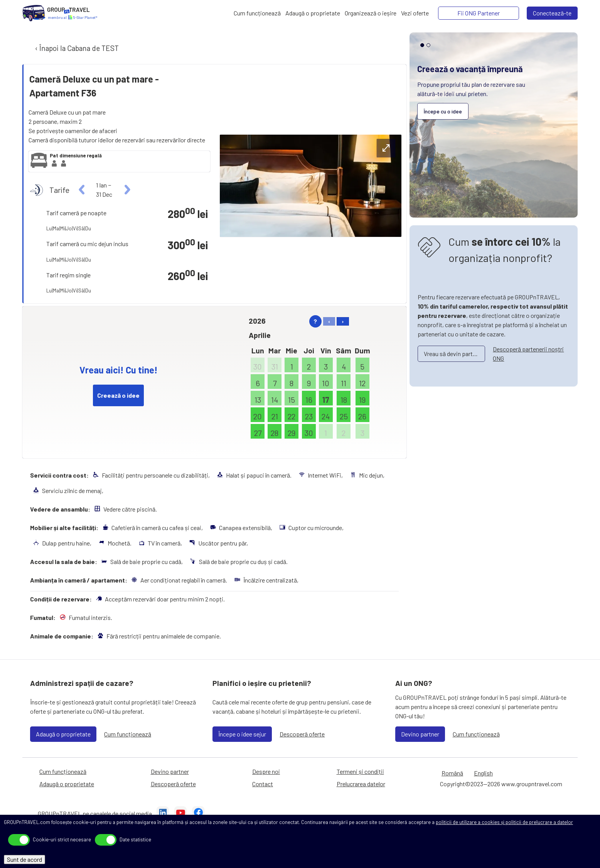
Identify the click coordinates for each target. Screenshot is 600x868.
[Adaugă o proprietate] (313, 13)
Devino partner (420, 734)
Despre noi (266, 771)
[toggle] (19, 840)
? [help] (315, 321)
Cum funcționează (128, 734)
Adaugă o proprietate (63, 734)
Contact (263, 784)
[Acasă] (34, 13)
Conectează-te (552, 13)
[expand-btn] (386, 148)
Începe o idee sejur (242, 734)
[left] (82, 190)
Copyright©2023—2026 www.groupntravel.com (501, 784)
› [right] (343, 321)
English (483, 773)
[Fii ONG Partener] (479, 13)
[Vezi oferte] (415, 13)
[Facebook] (198, 814)
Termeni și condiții (360, 771)
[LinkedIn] (163, 814)
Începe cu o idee (443, 111)
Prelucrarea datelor (361, 784)
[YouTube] (180, 814)
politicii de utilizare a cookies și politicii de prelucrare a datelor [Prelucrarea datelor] (504, 822)
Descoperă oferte (302, 734)
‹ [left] (329, 321)
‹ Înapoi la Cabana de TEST (76, 48)
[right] (126, 190)
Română (452, 773)
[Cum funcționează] (257, 13)
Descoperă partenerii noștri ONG (528, 354)
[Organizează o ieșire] (371, 13)
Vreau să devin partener (454, 354)
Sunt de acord (24, 859)
